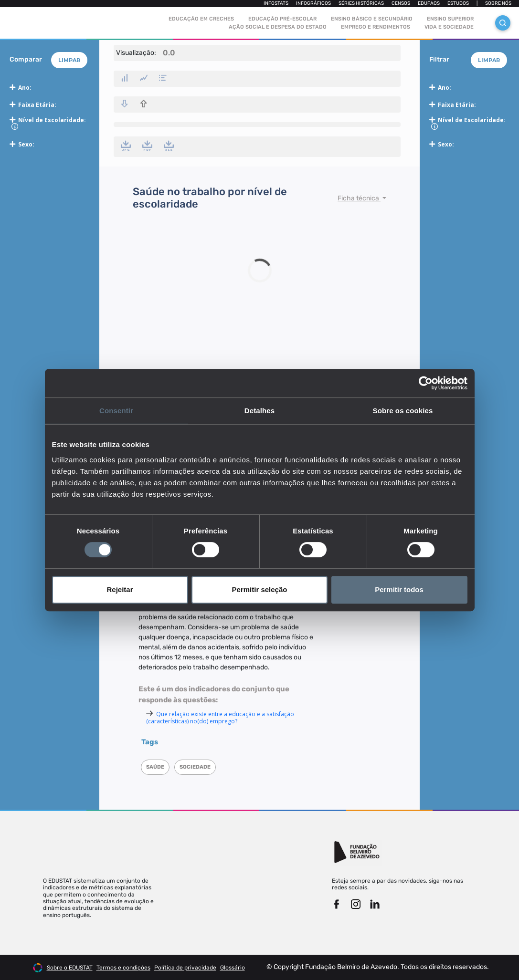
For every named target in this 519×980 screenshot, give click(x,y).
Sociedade (195, 767)
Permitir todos (399, 589)
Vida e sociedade (449, 27)
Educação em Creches (201, 19)
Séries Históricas (361, 3)
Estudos (458, 3)
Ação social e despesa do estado (278, 27)
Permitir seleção (260, 589)
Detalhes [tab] (259, 411)
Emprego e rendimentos (376, 27)
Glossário (233, 968)
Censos (401, 3)
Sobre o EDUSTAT (70, 968)
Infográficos (313, 3)
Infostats (276, 3)
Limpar (69, 60)
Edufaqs (429, 3)
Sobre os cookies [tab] (403, 411)
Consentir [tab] (116, 411)
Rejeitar (120, 589)
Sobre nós (498, 3)
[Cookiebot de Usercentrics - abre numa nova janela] (426, 383)
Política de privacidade (185, 968)
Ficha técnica (359, 198)
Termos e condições (123, 968)
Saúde (155, 767)
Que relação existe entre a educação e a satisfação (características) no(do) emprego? (220, 718)
